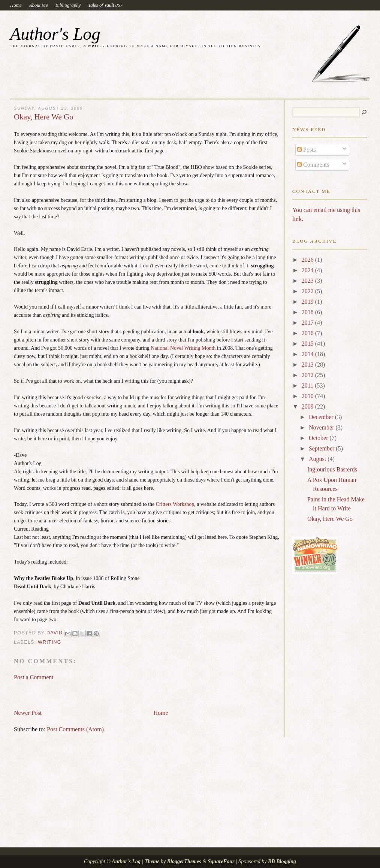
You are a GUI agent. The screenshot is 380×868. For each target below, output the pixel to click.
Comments (313, 165)
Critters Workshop (175, 504)
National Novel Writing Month (183, 348)
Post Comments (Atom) (75, 729)
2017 (308, 323)
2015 (308, 344)
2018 (308, 312)
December (322, 417)
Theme (152, 861)
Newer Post (28, 713)
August (318, 459)
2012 (308, 375)
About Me (39, 5)
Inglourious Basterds (332, 469)
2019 (308, 302)
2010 (308, 396)
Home (16, 5)
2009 (308, 406)
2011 (308, 386)
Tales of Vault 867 (105, 5)
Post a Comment (34, 677)
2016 (308, 333)
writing (50, 642)
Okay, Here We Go (330, 519)
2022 (308, 291)
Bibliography (68, 5)
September (322, 448)
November (322, 427)
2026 (308, 260)
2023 (308, 281)
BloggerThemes (184, 861)
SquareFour (221, 861)
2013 (308, 365)
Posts (307, 150)
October (319, 438)
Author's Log (55, 34)
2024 (308, 270)
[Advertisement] (102, 692)
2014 (308, 354)
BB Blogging (282, 861)
